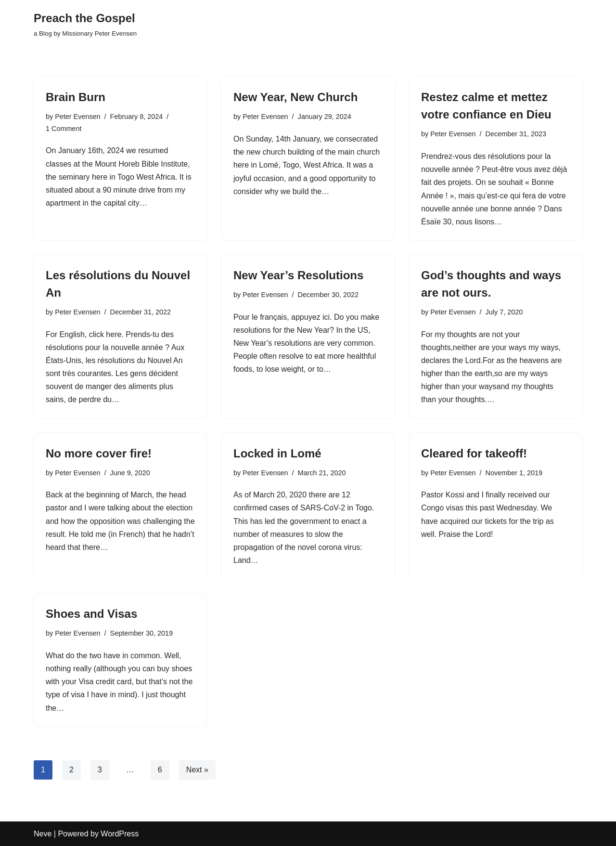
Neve (43, 834)
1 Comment (64, 129)
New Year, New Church (295, 97)
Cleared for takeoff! (474, 453)
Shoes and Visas (91, 614)
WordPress (120, 834)
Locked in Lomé (277, 453)
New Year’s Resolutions (298, 275)
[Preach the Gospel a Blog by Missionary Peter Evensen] (85, 24)
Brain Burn (76, 97)
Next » (197, 770)
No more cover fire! (99, 453)
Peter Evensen (77, 117)
